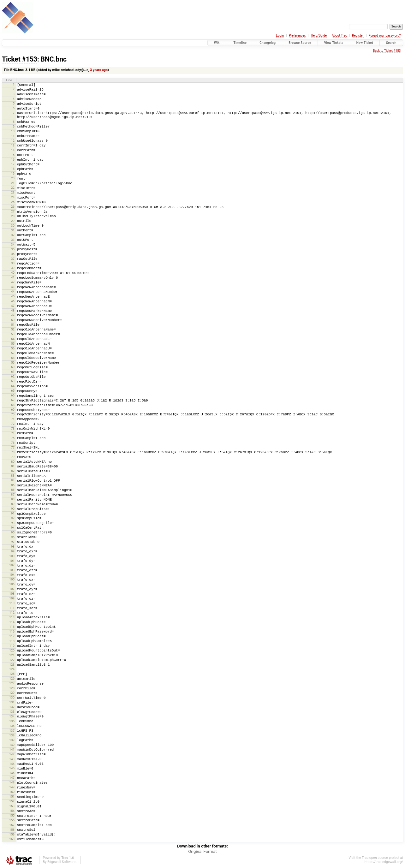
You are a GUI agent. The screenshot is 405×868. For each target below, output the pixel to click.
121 (12, 655)
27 (13, 211)
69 (13, 410)
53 (13, 334)
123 (12, 665)
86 (13, 490)
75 (13, 438)
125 (12, 674)
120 (12, 650)
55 (13, 344)
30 (13, 226)
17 (13, 164)
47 (13, 306)
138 (12, 735)
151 (12, 797)
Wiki (217, 43)
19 (13, 173)
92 (13, 518)
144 (12, 764)
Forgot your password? (385, 36)
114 (12, 622)
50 (13, 320)
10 (13, 131)
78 (13, 452)
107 (12, 589)
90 (13, 509)
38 (13, 263)
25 (13, 202)
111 (12, 608)
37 (13, 259)
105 (12, 579)
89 (13, 504)
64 (13, 386)
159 (12, 834)
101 (12, 561)
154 (12, 811)
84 (13, 480)
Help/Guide (319, 36)
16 (13, 160)
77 (13, 447)
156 (12, 820)
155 (12, 815)
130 (12, 697)
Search (391, 43)
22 (13, 188)
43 (13, 287)
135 (12, 721)
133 (12, 712)
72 (13, 424)
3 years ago (99, 70)
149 (12, 787)
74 (13, 433)
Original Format (202, 851)
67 (13, 400)
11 (13, 136)
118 (12, 641)
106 (12, 584)
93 (13, 523)
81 (13, 466)
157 (12, 825)
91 (13, 513)
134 (12, 716)
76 (13, 443)
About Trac (339, 36)
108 (12, 594)
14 (13, 150)
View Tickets (334, 43)
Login (280, 36)
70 (13, 414)
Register (358, 36)
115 (12, 627)
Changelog (268, 43)
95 (13, 532)
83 (13, 476)
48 (13, 310)
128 (12, 688)
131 (12, 702)
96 (13, 537)
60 (13, 367)
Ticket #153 (20, 59)
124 (12, 669)
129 (12, 693)
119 (12, 646)
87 (13, 494)
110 (12, 603)
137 (12, 731)
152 (12, 801)
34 (13, 244)
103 (12, 570)
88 (13, 499)
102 (12, 565)
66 (13, 395)
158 (12, 830)
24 (13, 197)
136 (12, 726)
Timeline (240, 43)
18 (13, 169)
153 (12, 806)
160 (12, 839)
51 (13, 325)
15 (13, 155)
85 (13, 485)
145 (12, 768)
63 (13, 381)
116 (12, 631)
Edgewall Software (61, 862)
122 (12, 660)
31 (13, 230)
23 (13, 192)
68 (13, 405)
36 (13, 254)
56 (13, 348)
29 (13, 221)
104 (12, 575)
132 (12, 707)
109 (12, 598)
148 (12, 782)
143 (12, 759)
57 (13, 353)
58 (13, 358)
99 (13, 551)
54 (13, 339)
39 (13, 268)
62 (13, 376)
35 (13, 249)
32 (13, 235)
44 (13, 291)
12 (13, 141)
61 (13, 372)
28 (13, 216)
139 (12, 740)
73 (13, 428)
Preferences (297, 36)
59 (13, 363)
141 (12, 749)
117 (12, 636)
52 (13, 329)
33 (13, 240)
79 (13, 457)
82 (13, 471)
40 (13, 273)
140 (12, 745)
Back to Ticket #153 (387, 51)
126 (12, 678)
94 (13, 528)
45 (13, 296)
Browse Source (300, 43)
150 (12, 792)
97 (13, 542)
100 (12, 556)
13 (13, 145)
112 (12, 612)
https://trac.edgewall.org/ (384, 862)
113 (12, 617)
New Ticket (365, 43)
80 (13, 462)
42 (13, 282)
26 (13, 207)
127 (12, 683)
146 (12, 773)
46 (13, 301)
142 (12, 754)
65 (13, 391)
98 (13, 547)
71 (13, 419)
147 (12, 778)
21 (13, 183)
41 (13, 277)
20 (13, 178)
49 (13, 315)
